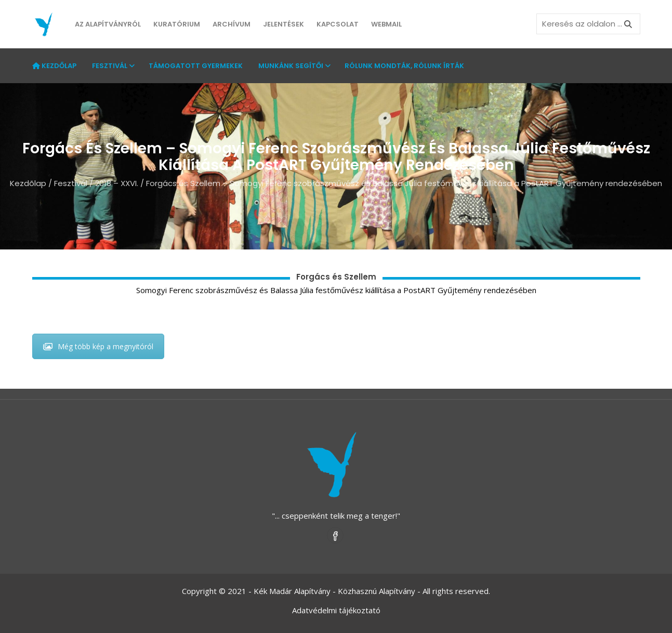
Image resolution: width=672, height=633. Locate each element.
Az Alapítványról (108, 24)
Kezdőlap (54, 66)
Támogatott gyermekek (196, 66)
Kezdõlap (28, 183)
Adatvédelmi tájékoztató (336, 610)
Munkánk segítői (294, 66)
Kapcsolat (338, 24)
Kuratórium (177, 24)
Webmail (386, 24)
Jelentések (284, 24)
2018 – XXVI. (117, 183)
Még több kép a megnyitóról (98, 346)
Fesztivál (113, 66)
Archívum (232, 24)
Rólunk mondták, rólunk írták (404, 66)
